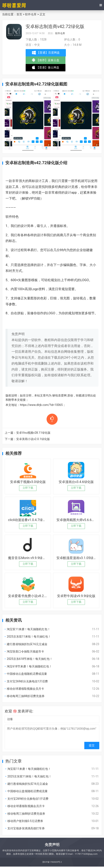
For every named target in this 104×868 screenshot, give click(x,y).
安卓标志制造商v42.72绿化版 (55, 26)
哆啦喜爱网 (59, 395)
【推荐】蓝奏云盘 (46, 61)
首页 (19, 14)
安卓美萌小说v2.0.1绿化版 (33, 439)
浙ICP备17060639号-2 (52, 862)
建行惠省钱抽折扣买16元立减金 (27, 644)
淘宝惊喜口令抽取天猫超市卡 (25, 651)
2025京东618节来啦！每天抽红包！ (30, 659)
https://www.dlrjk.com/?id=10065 (41, 405)
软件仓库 (31, 14)
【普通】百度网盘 (46, 53)
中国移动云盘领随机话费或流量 (27, 674)
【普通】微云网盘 (46, 68)
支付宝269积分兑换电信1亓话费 (27, 681)
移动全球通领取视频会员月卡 (25, 689)
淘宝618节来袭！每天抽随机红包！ (29, 666)
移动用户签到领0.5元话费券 (25, 821)
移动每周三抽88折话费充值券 (26, 696)
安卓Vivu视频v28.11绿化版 (33, 433)
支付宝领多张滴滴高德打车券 (26, 828)
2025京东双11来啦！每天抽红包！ (29, 637)
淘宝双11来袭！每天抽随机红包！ (29, 629)
